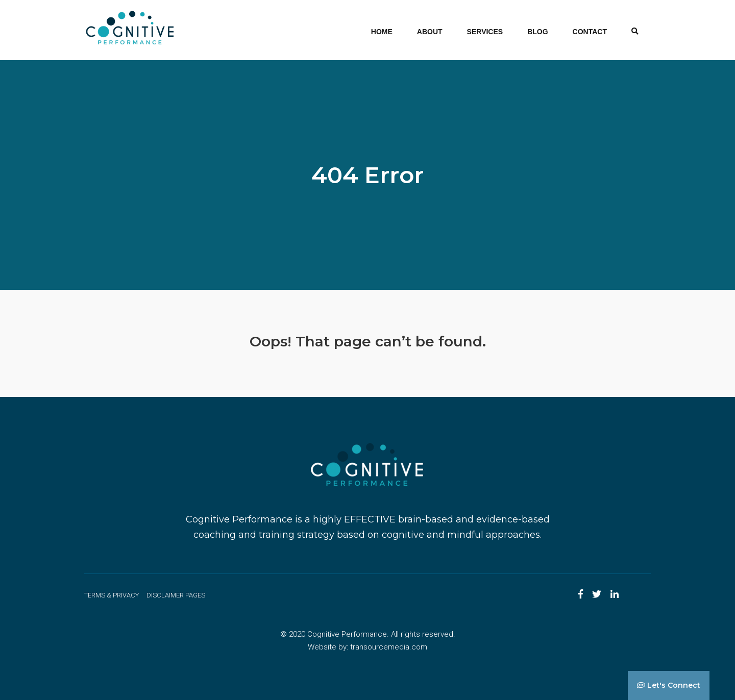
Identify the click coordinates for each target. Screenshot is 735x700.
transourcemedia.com (389, 647)
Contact (590, 32)
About (430, 32)
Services (485, 32)
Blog (537, 32)
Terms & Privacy (112, 595)
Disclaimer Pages (176, 595)
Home (382, 32)
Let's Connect (669, 685)
